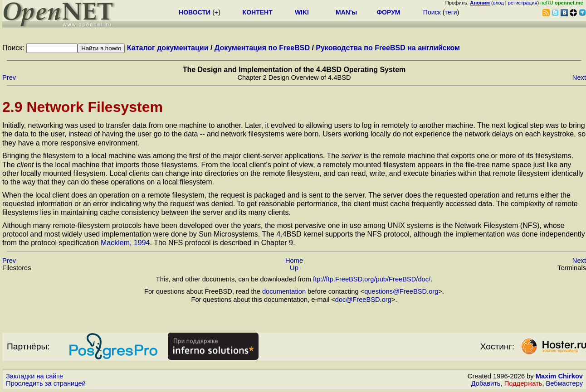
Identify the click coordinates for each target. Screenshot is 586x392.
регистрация (523, 3)
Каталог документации (168, 48)
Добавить (486, 383)
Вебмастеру (564, 383)
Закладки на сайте (34, 376)
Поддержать (523, 383)
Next (579, 77)
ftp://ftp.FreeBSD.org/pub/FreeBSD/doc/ (372, 279)
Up (294, 268)
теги (451, 12)
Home (294, 261)
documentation (284, 291)
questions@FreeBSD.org (401, 291)
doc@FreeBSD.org (363, 300)
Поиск (432, 12)
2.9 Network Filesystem (83, 107)
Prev (9, 77)
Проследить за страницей (46, 383)
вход (498, 3)
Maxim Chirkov (559, 376)
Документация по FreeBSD (262, 48)
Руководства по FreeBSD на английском (388, 48)
